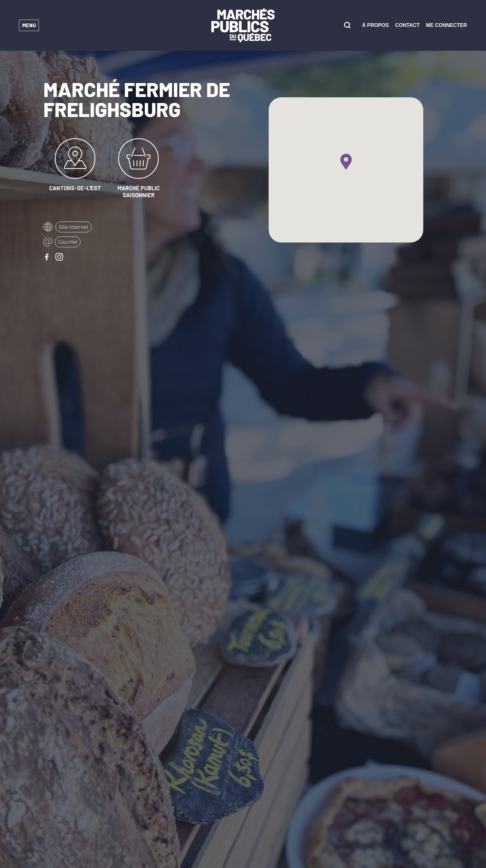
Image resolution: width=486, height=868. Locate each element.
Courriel (68, 242)
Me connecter (446, 25)
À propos (375, 25)
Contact (407, 25)
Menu (29, 25)
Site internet (74, 227)
